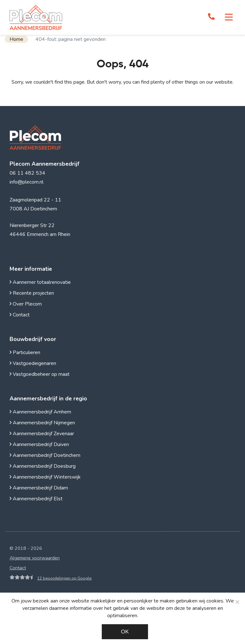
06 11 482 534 (27, 173)
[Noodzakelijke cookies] (237, 602)
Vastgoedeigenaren (33, 363)
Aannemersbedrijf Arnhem (40, 412)
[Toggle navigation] (229, 17)
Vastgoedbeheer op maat (40, 374)
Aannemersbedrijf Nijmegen (42, 423)
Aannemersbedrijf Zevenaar (42, 434)
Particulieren (25, 352)
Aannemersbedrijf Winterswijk (45, 477)
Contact (20, 315)
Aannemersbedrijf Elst (36, 499)
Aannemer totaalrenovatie (40, 282)
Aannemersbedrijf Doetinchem (45, 455)
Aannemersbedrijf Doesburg (43, 466)
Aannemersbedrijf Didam (39, 488)
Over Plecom (26, 304)
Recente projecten (32, 293)
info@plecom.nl (26, 182)
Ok (125, 632)
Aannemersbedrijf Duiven (39, 444)
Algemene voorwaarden (35, 558)
